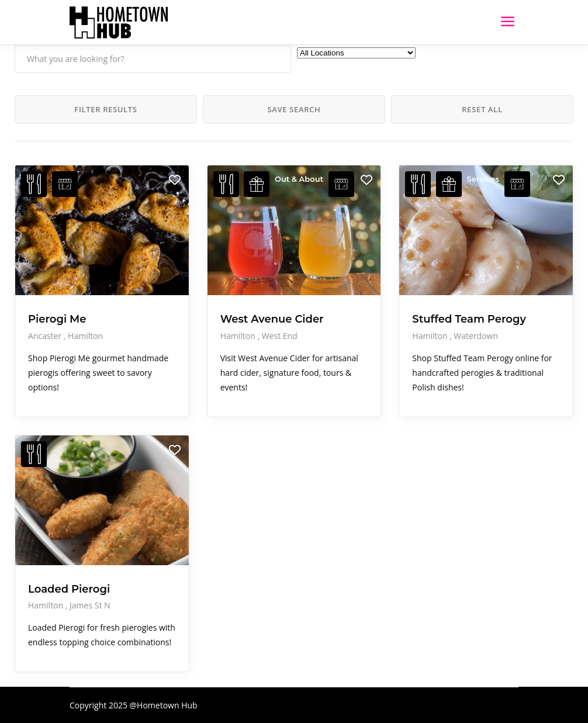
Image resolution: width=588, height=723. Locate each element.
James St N (90, 605)
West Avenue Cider (272, 319)
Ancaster (46, 336)
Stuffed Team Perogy (469, 319)
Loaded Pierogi (69, 589)
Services (483, 179)
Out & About (299, 179)
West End (280, 336)
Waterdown (476, 336)
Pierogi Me (57, 319)
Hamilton (85, 336)
